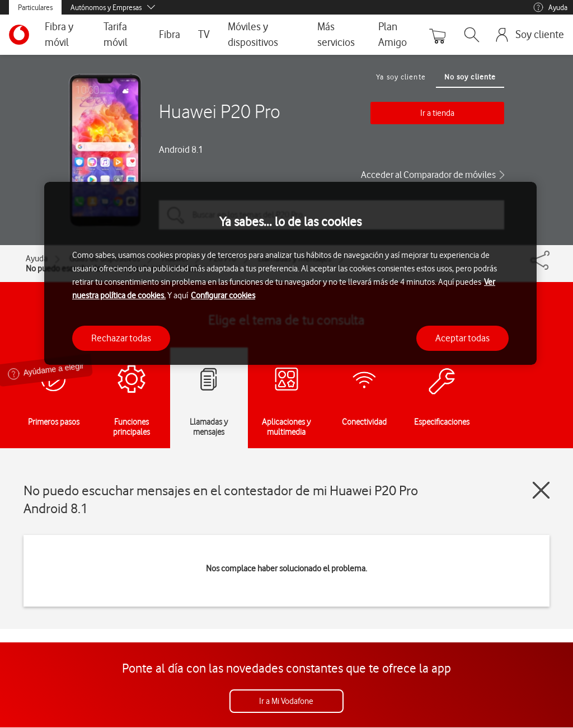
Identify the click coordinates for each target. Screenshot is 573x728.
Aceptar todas (462, 338)
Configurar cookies (223, 295)
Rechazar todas (121, 338)
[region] (290, 273)
